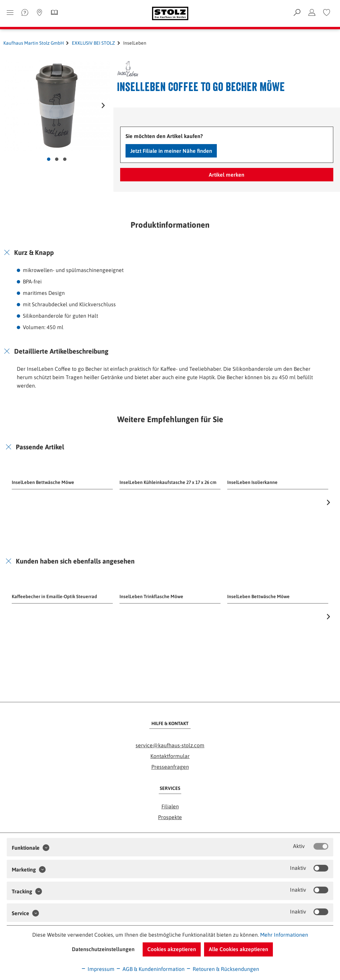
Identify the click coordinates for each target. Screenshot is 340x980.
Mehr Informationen (284, 935)
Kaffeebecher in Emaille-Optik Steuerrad (54, 596)
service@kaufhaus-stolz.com (170, 745)
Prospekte (170, 817)
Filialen (170, 806)
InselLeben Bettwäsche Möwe (43, 482)
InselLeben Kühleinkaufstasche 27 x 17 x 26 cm (168, 482)
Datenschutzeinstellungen (103, 949)
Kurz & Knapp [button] (34, 252)
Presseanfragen (170, 767)
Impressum (98, 969)
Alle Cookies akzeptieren (238, 949)
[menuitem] (327, 12)
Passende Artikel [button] (40, 447)
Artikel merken (227, 175)
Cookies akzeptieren (172, 949)
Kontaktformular (170, 756)
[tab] (170, 253)
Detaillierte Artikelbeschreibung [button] (61, 351)
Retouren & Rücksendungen (223, 969)
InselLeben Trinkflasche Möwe (151, 596)
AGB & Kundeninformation (150, 969)
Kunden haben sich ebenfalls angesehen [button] (75, 561)
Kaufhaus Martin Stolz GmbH (34, 43)
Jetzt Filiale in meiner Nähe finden (171, 151)
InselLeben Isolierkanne (252, 482)
